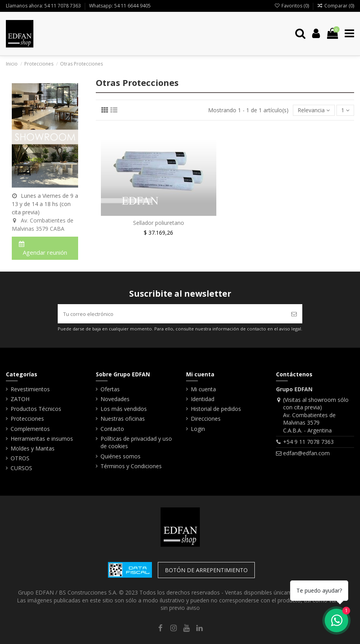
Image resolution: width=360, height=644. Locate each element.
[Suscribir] (294, 314)
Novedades (115, 399)
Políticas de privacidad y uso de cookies (136, 442)
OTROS (20, 458)
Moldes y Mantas (33, 448)
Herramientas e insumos (42, 439)
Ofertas (110, 389)
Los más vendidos (124, 409)
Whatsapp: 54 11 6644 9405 (120, 6)
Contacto (112, 429)
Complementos (30, 429)
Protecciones (27, 419)
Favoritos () (292, 6)
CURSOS (21, 468)
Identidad (203, 399)
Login (198, 429)
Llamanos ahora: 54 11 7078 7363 (44, 6)
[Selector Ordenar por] (314, 110)
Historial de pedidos (216, 409)
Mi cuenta (203, 389)
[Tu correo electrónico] (172, 314)
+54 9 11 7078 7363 (308, 442)
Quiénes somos (121, 456)
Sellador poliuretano (159, 223)
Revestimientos (30, 389)
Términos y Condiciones (131, 466)
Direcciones (206, 419)
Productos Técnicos (36, 409)
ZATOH (20, 399)
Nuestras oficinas (123, 419)
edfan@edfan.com (306, 453)
